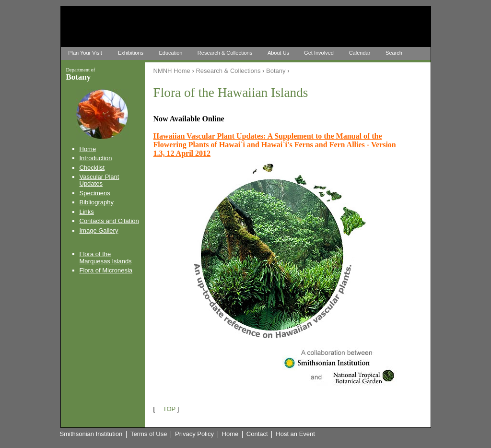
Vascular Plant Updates (99, 180)
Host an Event (295, 434)
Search (394, 53)
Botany (276, 71)
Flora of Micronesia (106, 270)
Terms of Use (149, 434)
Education (171, 53)
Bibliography (97, 202)
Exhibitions (131, 53)
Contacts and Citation (109, 221)
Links (87, 212)
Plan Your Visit (85, 53)
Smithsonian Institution (91, 434)
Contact (257, 434)
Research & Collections (225, 53)
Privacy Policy (194, 434)
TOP (169, 409)
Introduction (96, 158)
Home (88, 149)
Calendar (360, 53)
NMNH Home (172, 71)
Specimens (95, 193)
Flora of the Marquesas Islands (106, 257)
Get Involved (319, 53)
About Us (278, 53)
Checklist (92, 168)
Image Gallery (99, 230)
